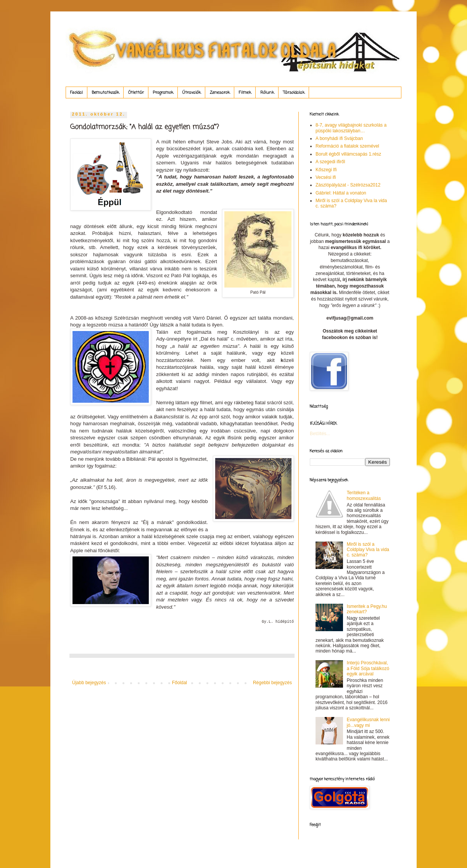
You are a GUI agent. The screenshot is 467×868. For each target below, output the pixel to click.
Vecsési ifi (326, 177)
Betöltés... (320, 434)
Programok (163, 93)
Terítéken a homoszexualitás (364, 495)
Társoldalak (294, 93)
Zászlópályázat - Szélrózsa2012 (348, 185)
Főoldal (76, 93)
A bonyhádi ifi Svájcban (339, 138)
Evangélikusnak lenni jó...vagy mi (368, 722)
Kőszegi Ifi (326, 170)
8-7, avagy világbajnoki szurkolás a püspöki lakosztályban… (351, 128)
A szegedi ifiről (330, 162)
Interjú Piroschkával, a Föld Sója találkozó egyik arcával (368, 668)
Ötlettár (136, 93)
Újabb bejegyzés (89, 683)
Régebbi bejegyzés (272, 683)
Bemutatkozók (105, 93)
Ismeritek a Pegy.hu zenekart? (367, 609)
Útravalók (192, 93)
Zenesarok (220, 93)
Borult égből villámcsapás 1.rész (348, 154)
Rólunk (267, 93)
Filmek (245, 93)
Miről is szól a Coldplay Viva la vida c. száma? (368, 550)
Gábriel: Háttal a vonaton (341, 193)
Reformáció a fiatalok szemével (347, 146)
